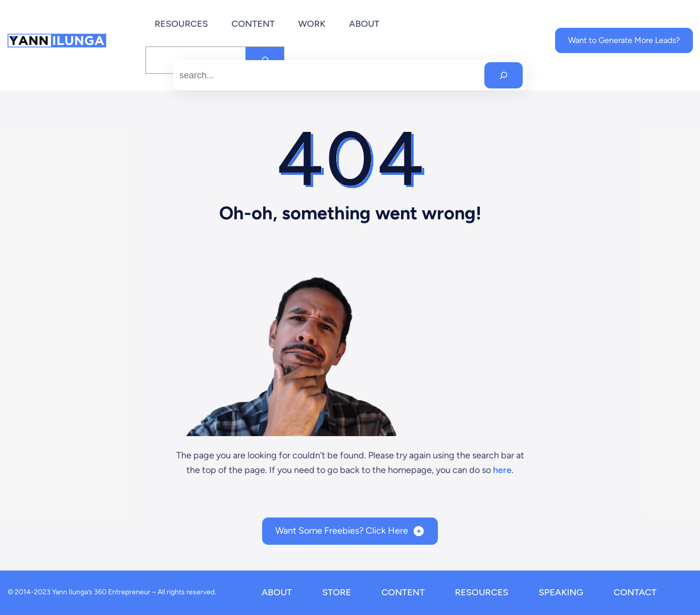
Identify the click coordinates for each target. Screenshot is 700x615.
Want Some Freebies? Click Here (342, 531)
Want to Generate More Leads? (624, 40)
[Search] (504, 75)
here (502, 470)
